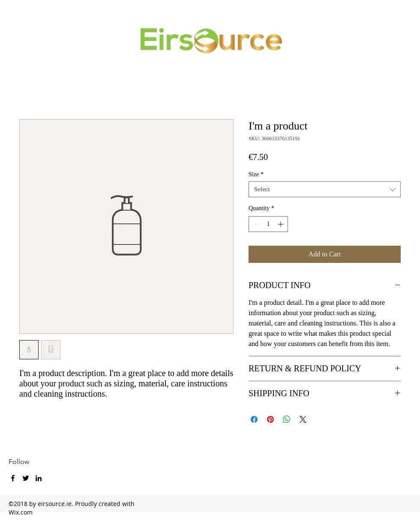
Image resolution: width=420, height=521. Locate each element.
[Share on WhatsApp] (287, 419)
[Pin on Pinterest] (270, 419)
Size (256, 174)
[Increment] (281, 224)
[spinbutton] (268, 224)
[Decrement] (255, 224)
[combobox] (325, 189)
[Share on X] (303, 419)
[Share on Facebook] (254, 419)
